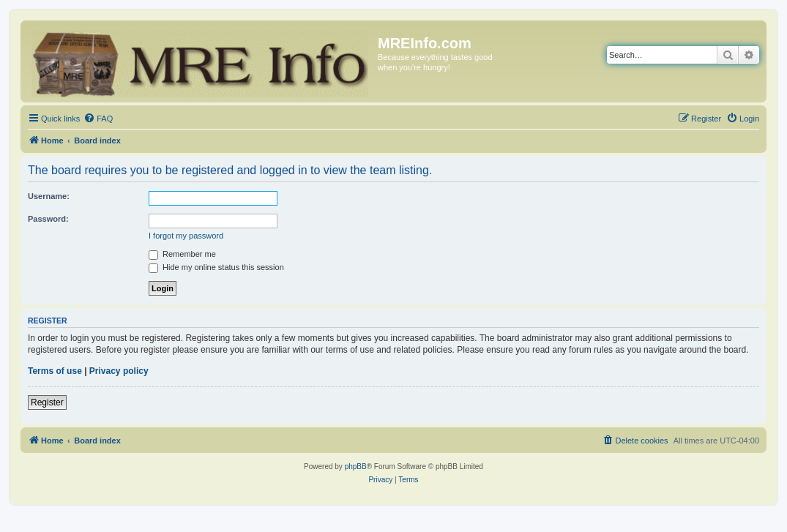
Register (47, 402)
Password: (48, 219)
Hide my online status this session (216, 267)
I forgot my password (186, 236)
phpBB (356, 467)
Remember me (182, 254)
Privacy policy (119, 371)
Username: (49, 196)
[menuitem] (98, 119)
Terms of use (55, 371)
